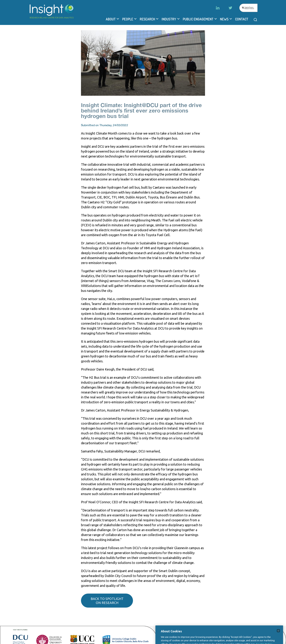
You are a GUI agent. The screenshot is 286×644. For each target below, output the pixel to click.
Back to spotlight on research (107, 601)
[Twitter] (230, 8)
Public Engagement (198, 19)
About (111, 19)
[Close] (278, 637)
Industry (169, 19)
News (224, 19)
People (128, 19)
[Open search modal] (255, 20)
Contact (242, 19)
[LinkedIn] (218, 8)
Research (147, 19)
